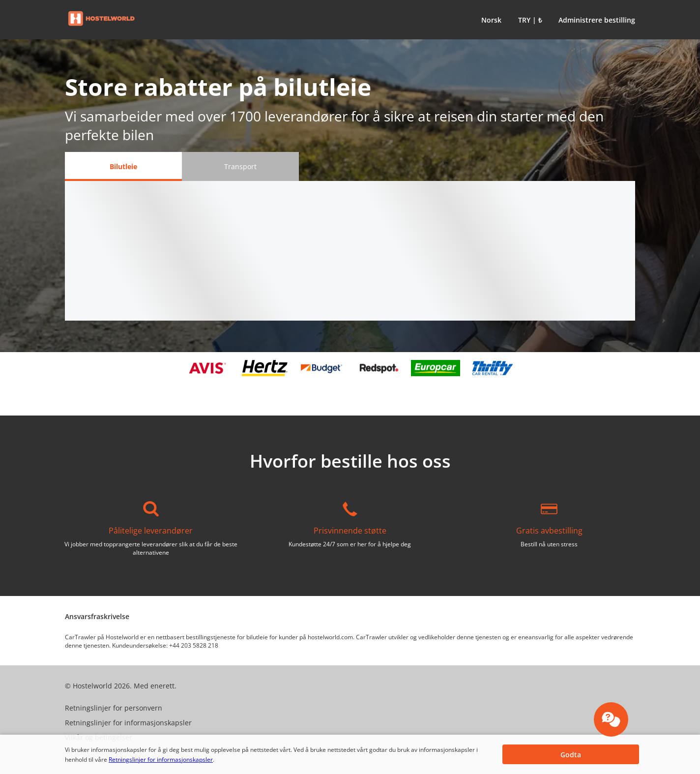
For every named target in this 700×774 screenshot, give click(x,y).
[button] (489, 20)
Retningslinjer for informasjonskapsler (161, 759)
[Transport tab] (240, 166)
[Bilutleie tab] (123, 166)
